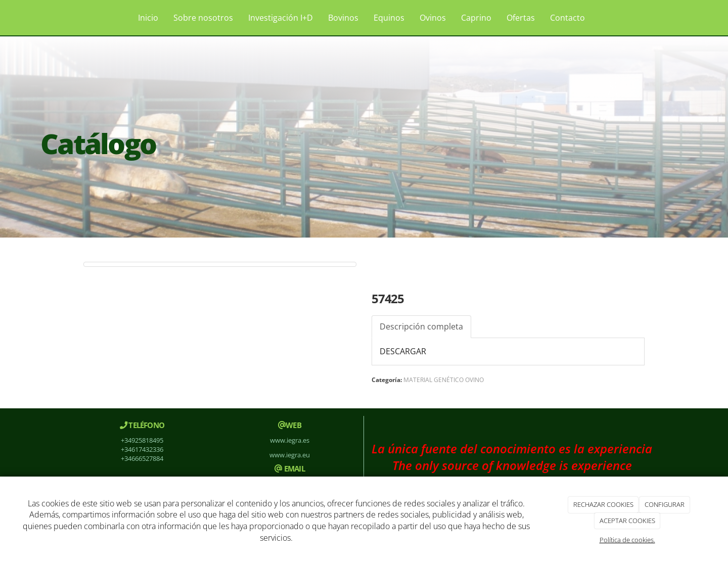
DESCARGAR (403, 351)
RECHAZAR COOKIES (603, 504)
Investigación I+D (281, 18)
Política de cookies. (627, 540)
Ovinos (433, 18)
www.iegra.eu (290, 455)
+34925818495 (142, 440)
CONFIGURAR (665, 504)
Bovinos (343, 18)
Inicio (148, 18)
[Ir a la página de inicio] (66, 18)
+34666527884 (142, 458)
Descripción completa (421, 326)
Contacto (567, 18)
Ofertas (521, 18)
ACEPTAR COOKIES (627, 521)
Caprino (476, 18)
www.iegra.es (290, 440)
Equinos (389, 18)
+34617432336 (142, 449)
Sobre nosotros (203, 18)
